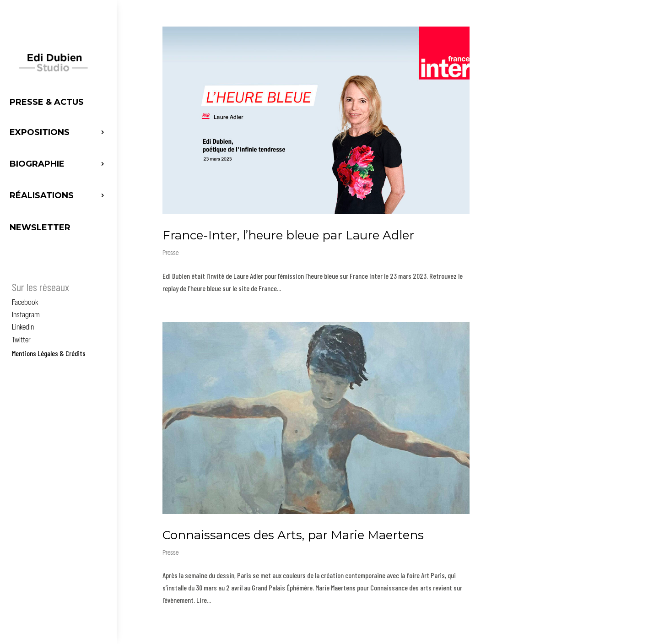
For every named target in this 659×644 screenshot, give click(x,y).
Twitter (21, 341)
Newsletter (40, 227)
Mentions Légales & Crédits (49, 353)
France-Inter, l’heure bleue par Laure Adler (288, 235)
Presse (170, 253)
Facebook (25, 303)
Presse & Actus (47, 102)
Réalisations (42, 195)
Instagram (26, 315)
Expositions (40, 132)
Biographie (37, 164)
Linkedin (23, 328)
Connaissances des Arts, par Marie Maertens (293, 535)
